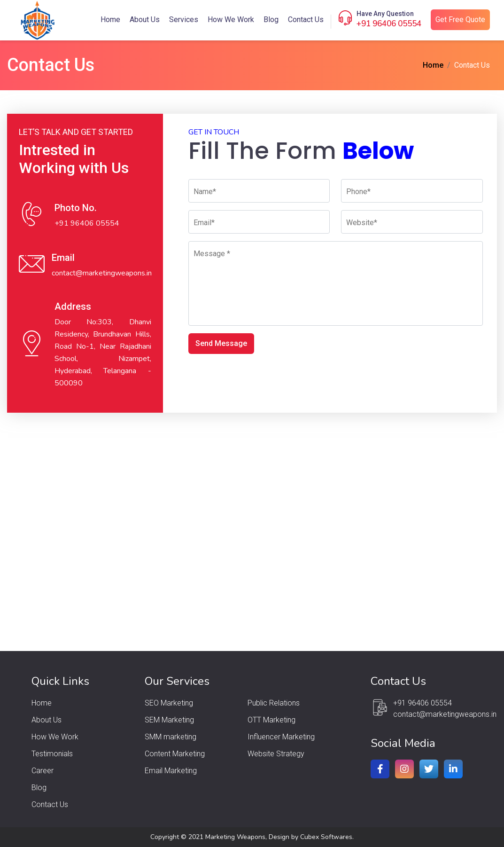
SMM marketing (171, 737)
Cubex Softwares (326, 837)
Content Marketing (175, 754)
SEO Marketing (169, 703)
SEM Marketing (169, 720)
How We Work (231, 20)
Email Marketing (171, 771)
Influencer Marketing (281, 737)
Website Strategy (276, 754)
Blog (271, 20)
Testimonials (52, 754)
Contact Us (306, 20)
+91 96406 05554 (389, 24)
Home (110, 20)
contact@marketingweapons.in (102, 273)
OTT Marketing (271, 720)
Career (43, 771)
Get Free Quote (460, 20)
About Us (145, 20)
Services (184, 20)
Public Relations (274, 703)
